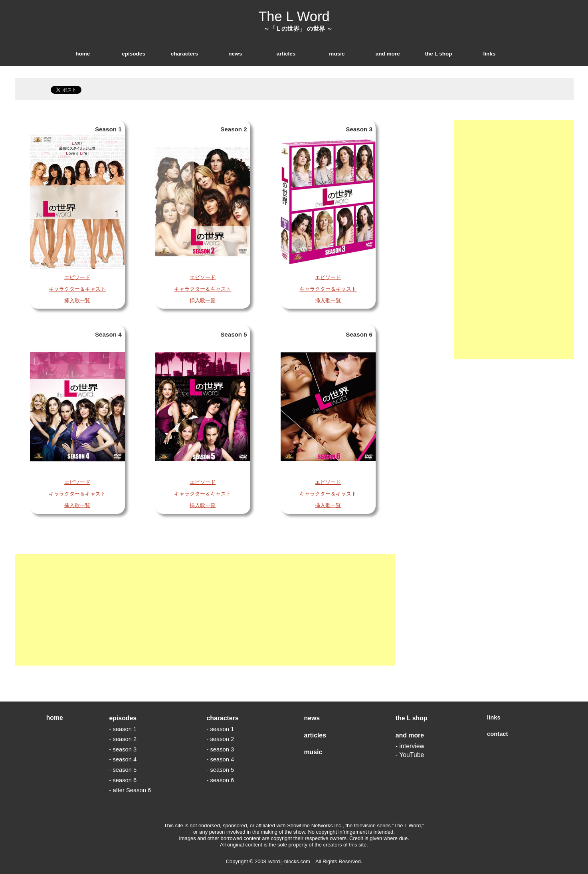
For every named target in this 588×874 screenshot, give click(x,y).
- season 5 (123, 770)
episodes (134, 54)
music (337, 54)
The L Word (294, 16)
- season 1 (123, 729)
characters (184, 54)
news (235, 54)
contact (497, 734)
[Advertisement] (205, 610)
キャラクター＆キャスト (77, 289)
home (83, 54)
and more (388, 54)
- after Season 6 (130, 790)
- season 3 (123, 749)
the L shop (438, 54)
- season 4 (123, 759)
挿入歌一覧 (77, 300)
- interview (410, 746)
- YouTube (410, 755)
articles (286, 54)
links (489, 54)
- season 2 (123, 739)
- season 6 (123, 780)
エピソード (77, 277)
